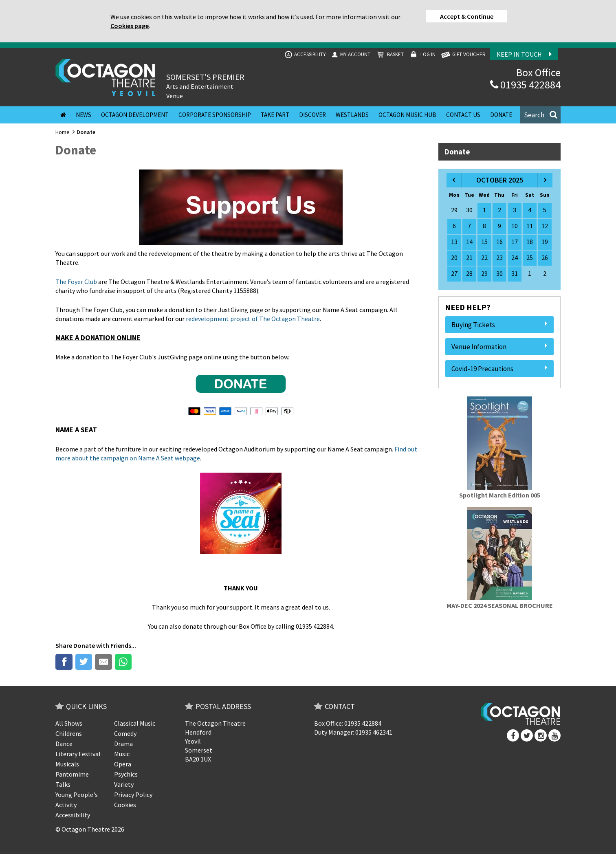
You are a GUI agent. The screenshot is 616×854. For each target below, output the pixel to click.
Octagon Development (135, 115)
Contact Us (463, 115)
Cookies (125, 805)
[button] (540, 115)
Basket (389, 55)
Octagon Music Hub (407, 115)
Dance (64, 744)
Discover (312, 115)
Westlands (352, 115)
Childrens (69, 733)
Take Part (275, 115)
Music (122, 754)
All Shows (69, 723)
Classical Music (135, 723)
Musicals (67, 764)
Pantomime (72, 774)
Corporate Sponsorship (215, 115)
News (84, 115)
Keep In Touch (524, 54)
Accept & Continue (467, 16)
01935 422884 (525, 85)
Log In (422, 55)
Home (63, 132)
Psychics (126, 774)
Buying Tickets (499, 325)
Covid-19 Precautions (499, 369)
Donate (501, 115)
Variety (124, 784)
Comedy (125, 733)
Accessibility (305, 55)
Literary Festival (78, 754)
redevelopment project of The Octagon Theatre (253, 319)
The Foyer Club (76, 282)
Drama (123, 744)
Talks (63, 784)
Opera (123, 764)
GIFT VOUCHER (463, 55)
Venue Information (499, 347)
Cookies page (130, 26)
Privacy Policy (133, 795)
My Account (350, 55)
